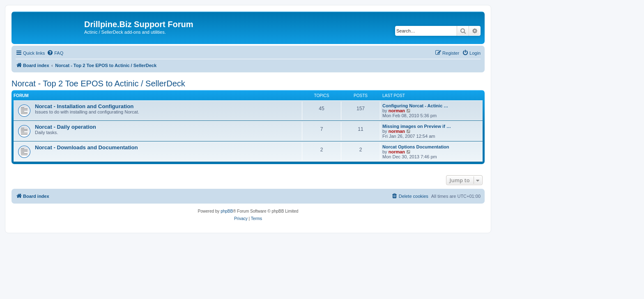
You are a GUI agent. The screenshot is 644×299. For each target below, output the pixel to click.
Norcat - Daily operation (66, 127)
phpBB (227, 211)
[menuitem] (55, 53)
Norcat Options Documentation (416, 147)
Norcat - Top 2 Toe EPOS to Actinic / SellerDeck (98, 83)
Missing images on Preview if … (417, 126)
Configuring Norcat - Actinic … (415, 106)
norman (397, 111)
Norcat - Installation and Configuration (84, 106)
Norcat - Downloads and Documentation (86, 147)
